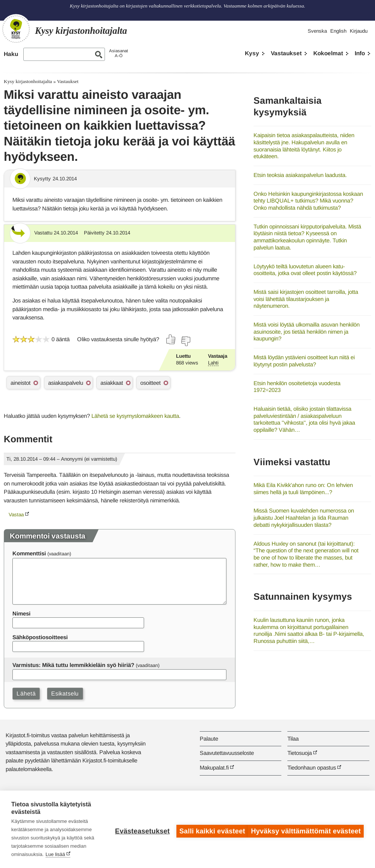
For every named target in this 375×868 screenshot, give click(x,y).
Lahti (213, 363)
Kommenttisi (29, 553)
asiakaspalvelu (66, 383)
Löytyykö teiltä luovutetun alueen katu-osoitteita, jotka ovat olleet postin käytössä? (305, 270)
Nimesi (21, 613)
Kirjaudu (359, 31)
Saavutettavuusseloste (227, 753)
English (338, 31)
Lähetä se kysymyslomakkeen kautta (135, 416)
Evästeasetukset (139, 829)
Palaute (209, 739)
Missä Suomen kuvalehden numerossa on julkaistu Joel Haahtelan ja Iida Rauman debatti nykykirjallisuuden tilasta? (304, 517)
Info (360, 53)
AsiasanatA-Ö (118, 53)
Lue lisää (73, 854)
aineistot (20, 383)
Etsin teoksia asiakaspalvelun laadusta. (300, 175)
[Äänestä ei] (185, 341)
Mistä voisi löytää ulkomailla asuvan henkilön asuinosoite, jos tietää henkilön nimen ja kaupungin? (307, 331)
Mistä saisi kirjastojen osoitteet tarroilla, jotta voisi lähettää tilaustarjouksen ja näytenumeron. (306, 299)
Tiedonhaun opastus (312, 767)
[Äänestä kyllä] (171, 339)
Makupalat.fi (214, 767)
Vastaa (16, 515)
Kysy (252, 53)
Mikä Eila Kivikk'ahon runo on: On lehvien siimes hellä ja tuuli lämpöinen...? (303, 488)
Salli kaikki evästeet (209, 829)
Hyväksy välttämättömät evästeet (306, 829)
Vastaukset (286, 53)
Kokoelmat (328, 53)
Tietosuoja (300, 753)
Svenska (317, 31)
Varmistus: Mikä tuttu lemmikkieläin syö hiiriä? (73, 665)
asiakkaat (112, 383)
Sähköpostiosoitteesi (40, 637)
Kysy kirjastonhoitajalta (28, 81)
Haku (11, 54)
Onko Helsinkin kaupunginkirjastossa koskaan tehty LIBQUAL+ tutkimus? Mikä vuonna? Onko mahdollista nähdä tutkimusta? (308, 201)
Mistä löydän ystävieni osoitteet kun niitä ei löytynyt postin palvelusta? (304, 361)
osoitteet (150, 383)
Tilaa (293, 739)
